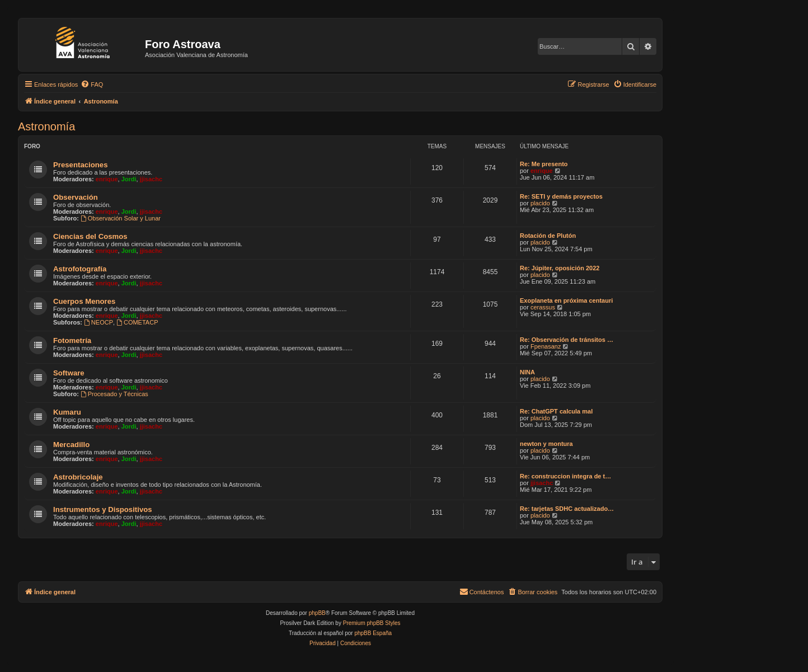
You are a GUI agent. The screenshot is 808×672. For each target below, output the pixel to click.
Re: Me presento (544, 164)
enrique (107, 179)
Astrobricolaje (78, 477)
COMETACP (137, 322)
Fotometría (72, 340)
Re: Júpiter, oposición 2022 (560, 268)
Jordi (129, 179)
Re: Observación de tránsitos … (567, 340)
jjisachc (151, 179)
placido (540, 203)
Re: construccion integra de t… (565, 476)
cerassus (543, 307)
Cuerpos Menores (84, 301)
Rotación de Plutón (548, 236)
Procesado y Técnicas (114, 394)
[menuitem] (92, 84)
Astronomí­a (46, 126)
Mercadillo (71, 445)
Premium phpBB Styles (372, 623)
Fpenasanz (546, 346)
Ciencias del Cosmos (90, 236)
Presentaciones (81, 165)
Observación (76, 197)
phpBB (317, 613)
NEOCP (98, 322)
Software (69, 373)
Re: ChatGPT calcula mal (556, 411)
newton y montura (546, 444)
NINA (527, 372)
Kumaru (67, 412)
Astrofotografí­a (80, 269)
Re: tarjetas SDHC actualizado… (567, 509)
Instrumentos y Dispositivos (103, 509)
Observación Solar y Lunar (121, 218)
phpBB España (373, 633)
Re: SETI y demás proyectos (561, 196)
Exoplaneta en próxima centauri (566, 300)
